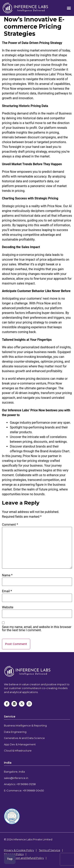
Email (7, 591)
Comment (10, 525)
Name (7, 575)
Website (8, 607)
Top (10, 859)
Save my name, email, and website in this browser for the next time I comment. (37, 629)
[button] (69, 8)
